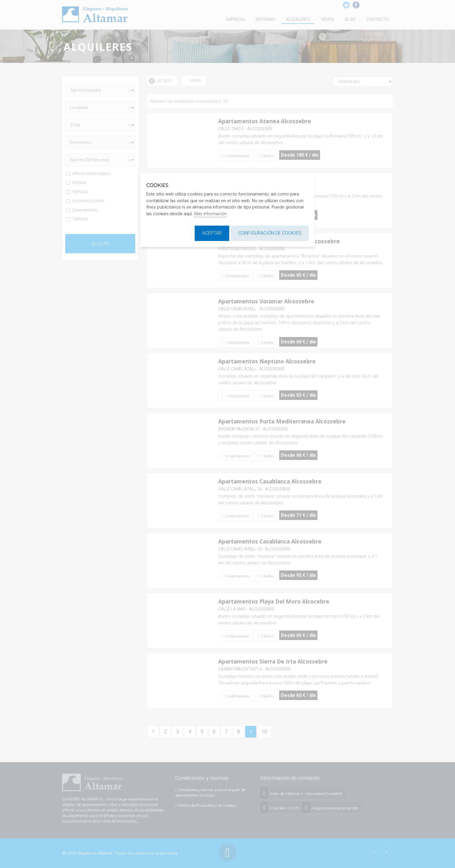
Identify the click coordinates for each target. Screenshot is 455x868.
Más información (210, 214)
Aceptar (212, 233)
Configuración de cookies (270, 233)
